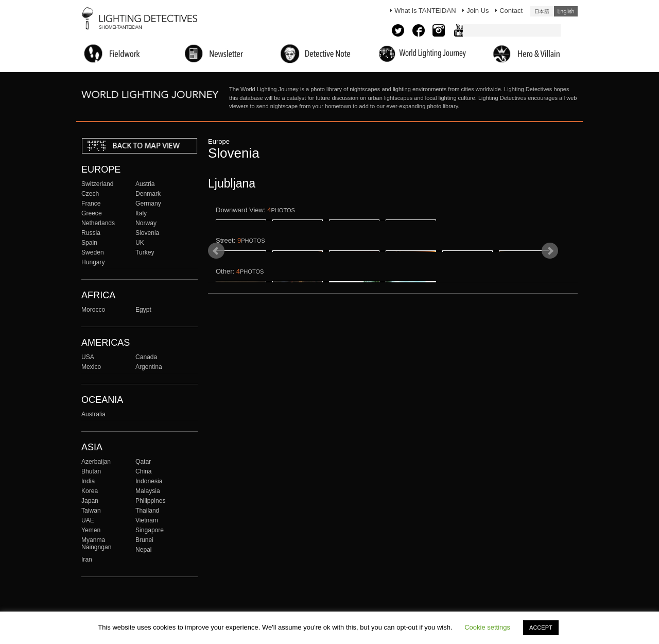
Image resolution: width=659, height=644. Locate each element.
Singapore (150, 530)
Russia (91, 233)
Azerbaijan (96, 462)
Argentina (149, 367)
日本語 (542, 11)
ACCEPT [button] (541, 628)
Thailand (147, 511)
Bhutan (91, 471)
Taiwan (91, 511)
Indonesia (149, 481)
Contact (511, 11)
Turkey (145, 252)
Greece (92, 213)
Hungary (93, 262)
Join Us (478, 11)
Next (550, 325)
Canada (146, 357)
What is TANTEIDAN (425, 11)
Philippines (150, 501)
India (88, 481)
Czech (90, 194)
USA (88, 357)
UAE (88, 520)
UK (140, 243)
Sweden (93, 252)
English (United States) (566, 11)
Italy (141, 213)
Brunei (144, 540)
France (91, 204)
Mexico (91, 367)
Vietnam (147, 520)
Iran (87, 560)
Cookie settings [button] (487, 627)
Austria (145, 184)
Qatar (143, 462)
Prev (216, 325)
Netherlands (98, 223)
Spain (89, 243)
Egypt (143, 310)
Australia (93, 414)
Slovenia (147, 233)
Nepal (144, 550)
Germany (148, 204)
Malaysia (148, 491)
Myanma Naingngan (96, 544)
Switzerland (97, 184)
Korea (90, 491)
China (144, 471)
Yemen (91, 530)
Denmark (148, 194)
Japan (90, 501)
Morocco (93, 310)
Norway (146, 223)
